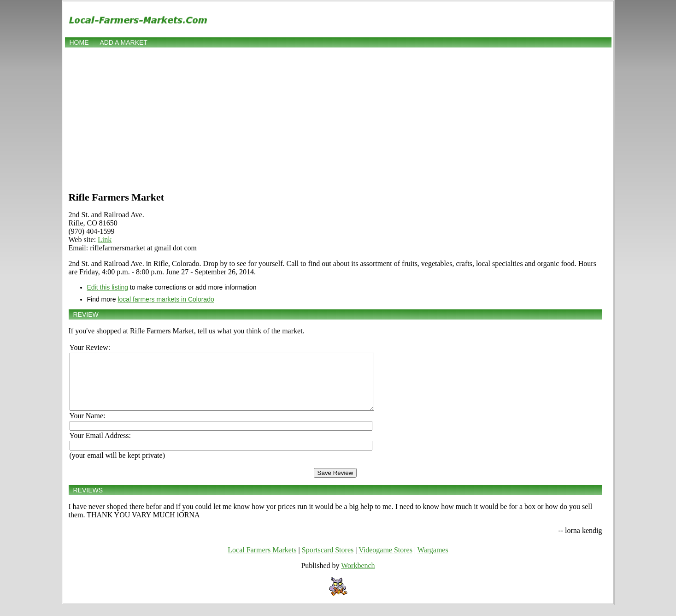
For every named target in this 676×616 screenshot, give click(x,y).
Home (79, 42)
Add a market (123, 42)
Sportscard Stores (328, 561)
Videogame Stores (385, 561)
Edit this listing (108, 287)
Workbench (358, 577)
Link (105, 240)
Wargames (433, 561)
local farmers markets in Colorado (166, 299)
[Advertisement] (338, 118)
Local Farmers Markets (262, 561)
